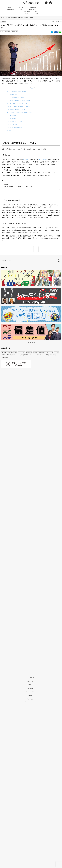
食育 (21, 355)
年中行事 (4, 352)
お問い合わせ (30, 688)
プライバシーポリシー (30, 692)
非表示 (33, 88)
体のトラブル (40, 355)
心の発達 (35, 352)
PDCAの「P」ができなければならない (19, 106)
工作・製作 (52, 355)
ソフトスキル (15, 31)
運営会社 (30, 685)
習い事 (15, 352)
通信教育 (9, 355)
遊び (48, 352)
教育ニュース (16, 355)
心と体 (21, 8)
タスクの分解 (13, 125)
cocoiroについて (30, 678)
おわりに (10, 131)
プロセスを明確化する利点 (16, 97)
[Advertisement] (31, 383)
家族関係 (26, 355)
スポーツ (57, 352)
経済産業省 (26, 160)
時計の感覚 (12, 116)
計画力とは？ (13, 94)
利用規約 (30, 695)
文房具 (46, 355)
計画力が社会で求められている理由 (17, 103)
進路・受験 (27, 12)
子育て (3, 355)
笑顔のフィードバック (15, 122)
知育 (52, 352)
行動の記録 (12, 119)
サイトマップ (30, 699)
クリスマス (33, 355)
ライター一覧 (30, 681)
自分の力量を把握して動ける (17, 109)
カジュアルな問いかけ (15, 128)
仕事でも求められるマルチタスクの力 (19, 100)
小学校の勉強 (5, 357)
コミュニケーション (5, 31)
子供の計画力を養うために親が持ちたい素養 (19, 113)
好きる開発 (33, 8)
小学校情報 (29, 352)
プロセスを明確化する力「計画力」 (17, 91)
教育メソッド (42, 352)
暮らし (37, 12)
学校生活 (10, 352)
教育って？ (11, 8)
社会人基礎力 (43, 160)
